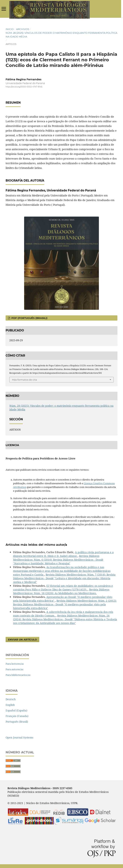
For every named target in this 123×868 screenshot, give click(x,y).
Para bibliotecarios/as (18, 675)
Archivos (23, 29)
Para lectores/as (15, 664)
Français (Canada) (17, 716)
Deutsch (11, 699)
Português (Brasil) (17, 722)
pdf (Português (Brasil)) (29, 318)
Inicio (10, 29)
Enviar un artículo (22, 639)
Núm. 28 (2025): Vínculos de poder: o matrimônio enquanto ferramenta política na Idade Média (61, 35)
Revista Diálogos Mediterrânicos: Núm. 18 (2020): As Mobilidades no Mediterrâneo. (61, 591)
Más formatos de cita (24, 380)
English (10, 705)
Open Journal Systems (19, 737)
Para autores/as (14, 669)
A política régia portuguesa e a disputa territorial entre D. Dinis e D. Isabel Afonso (63, 554)
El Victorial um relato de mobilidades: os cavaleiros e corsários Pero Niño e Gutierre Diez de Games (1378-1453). (63, 588)
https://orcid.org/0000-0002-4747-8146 (24, 87)
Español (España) (16, 710)
